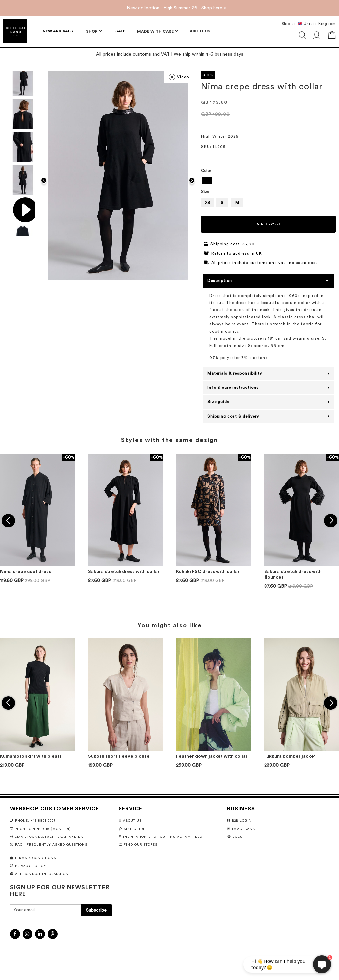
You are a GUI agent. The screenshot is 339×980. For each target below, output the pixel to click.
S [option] (222, 203)
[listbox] (268, 181)
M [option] (237, 203)
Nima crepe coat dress (25, 572)
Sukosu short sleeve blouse (119, 756)
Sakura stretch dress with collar (124, 572)
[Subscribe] (96, 910)
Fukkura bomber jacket (290, 756)
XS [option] (207, 203)
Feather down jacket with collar (212, 756)
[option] (207, 181)
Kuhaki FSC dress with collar (208, 572)
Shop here (212, 8)
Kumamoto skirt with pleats (31, 756)
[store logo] (15, 31)
